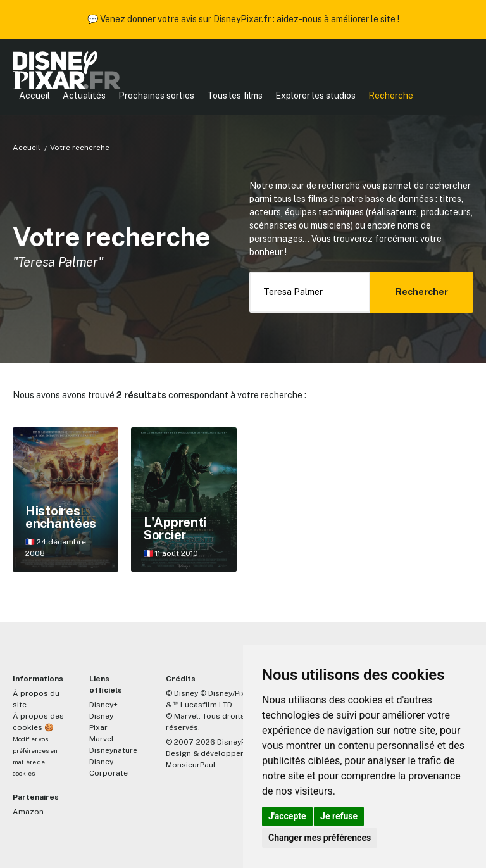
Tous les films (235, 96)
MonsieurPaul (191, 765)
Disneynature (113, 750)
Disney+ (103, 705)
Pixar (98, 727)
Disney (101, 716)
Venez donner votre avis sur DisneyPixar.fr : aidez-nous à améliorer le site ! (250, 19)
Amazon (28, 812)
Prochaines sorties (156, 96)
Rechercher (422, 292)
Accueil (34, 96)
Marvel (102, 739)
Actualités (84, 96)
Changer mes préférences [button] (320, 838)
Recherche (391, 96)
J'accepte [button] (287, 816)
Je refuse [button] (339, 816)
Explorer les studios (315, 96)
